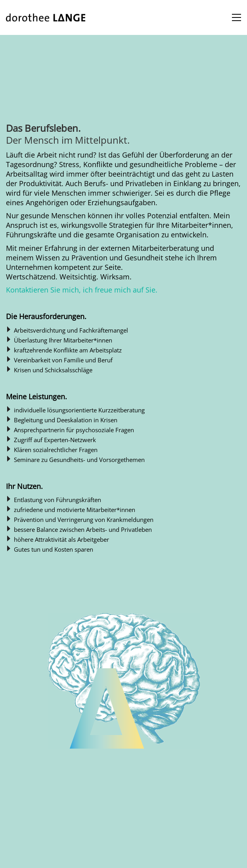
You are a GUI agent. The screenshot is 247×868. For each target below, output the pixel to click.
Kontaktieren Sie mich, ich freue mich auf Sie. (82, 290)
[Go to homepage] (46, 17)
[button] (236, 17)
